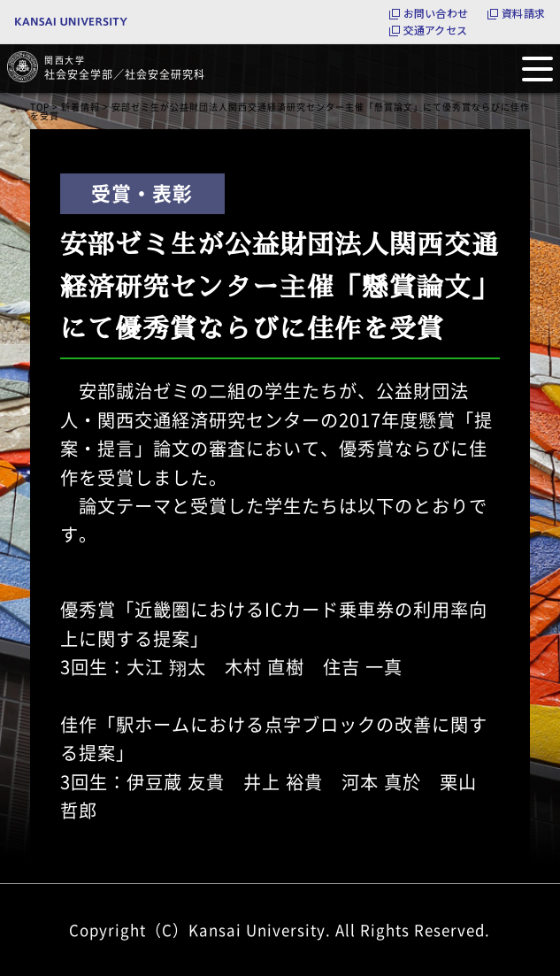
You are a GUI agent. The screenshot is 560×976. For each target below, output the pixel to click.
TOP (40, 107)
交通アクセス (435, 30)
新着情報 (81, 107)
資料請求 (523, 13)
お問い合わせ (436, 13)
